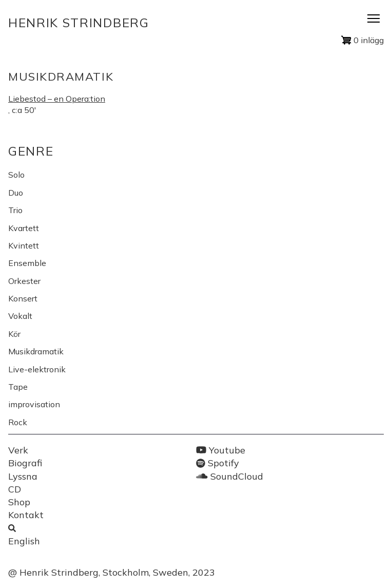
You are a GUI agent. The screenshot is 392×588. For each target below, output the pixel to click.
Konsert (23, 298)
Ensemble (27, 263)
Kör (14, 334)
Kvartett (24, 228)
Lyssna (23, 476)
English (24, 541)
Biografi (25, 463)
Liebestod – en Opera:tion (57, 99)
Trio (15, 210)
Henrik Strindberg (79, 23)
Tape (18, 387)
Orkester (24, 281)
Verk (18, 450)
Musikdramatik (36, 351)
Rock (18, 422)
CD (15, 489)
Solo (16, 175)
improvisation (34, 404)
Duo (16, 193)
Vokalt (20, 316)
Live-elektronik (37, 369)
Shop (19, 502)
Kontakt (26, 515)
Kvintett (24, 245)
